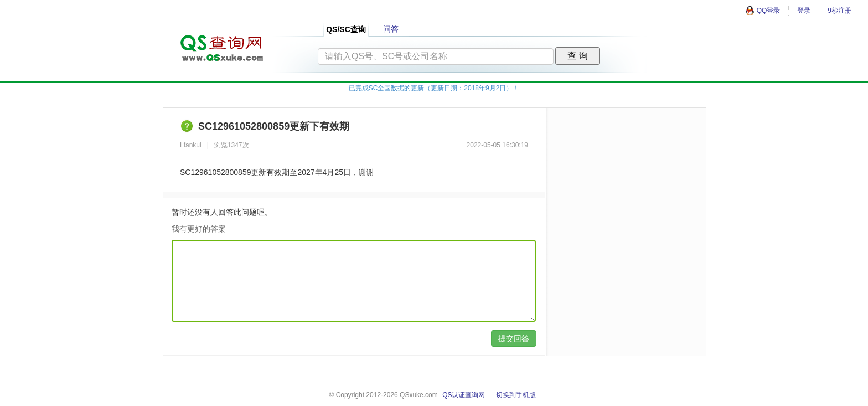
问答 (391, 29)
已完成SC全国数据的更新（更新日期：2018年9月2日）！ (434, 88)
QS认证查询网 (464, 395)
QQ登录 (763, 11)
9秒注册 (839, 11)
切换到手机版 (516, 395)
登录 (804, 11)
